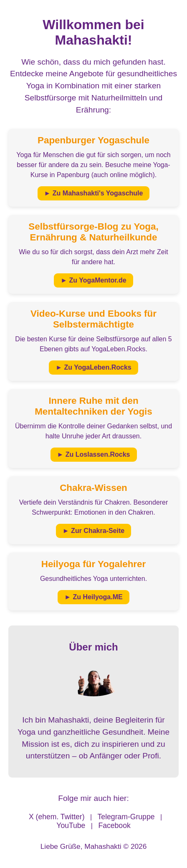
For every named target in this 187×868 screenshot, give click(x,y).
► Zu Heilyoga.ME (93, 597)
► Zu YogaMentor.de (93, 280)
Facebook (114, 825)
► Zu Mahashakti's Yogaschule (94, 193)
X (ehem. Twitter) (57, 817)
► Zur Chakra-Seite (93, 531)
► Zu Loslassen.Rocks (94, 454)
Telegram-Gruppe (126, 817)
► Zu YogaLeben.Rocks (93, 367)
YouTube (71, 825)
